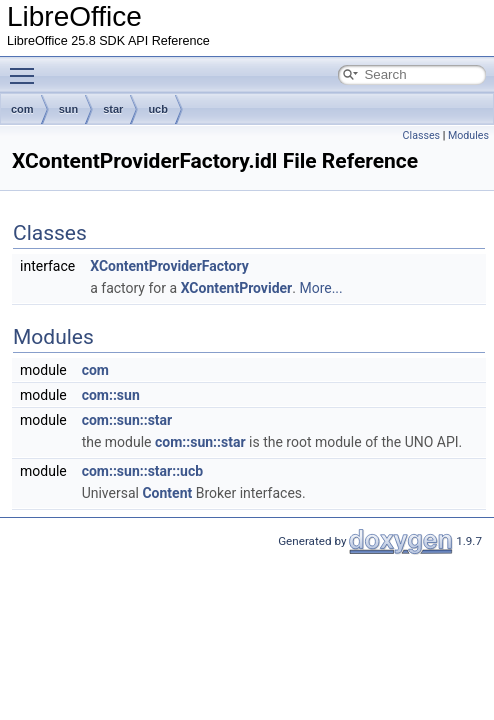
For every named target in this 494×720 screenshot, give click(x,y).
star (113, 109)
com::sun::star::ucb (142, 471)
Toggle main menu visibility (27, 67)
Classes (421, 135)
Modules (468, 135)
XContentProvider (237, 288)
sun (69, 109)
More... (320, 288)
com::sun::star (127, 420)
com (22, 109)
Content (167, 493)
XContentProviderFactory (169, 266)
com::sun (111, 395)
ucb (158, 109)
